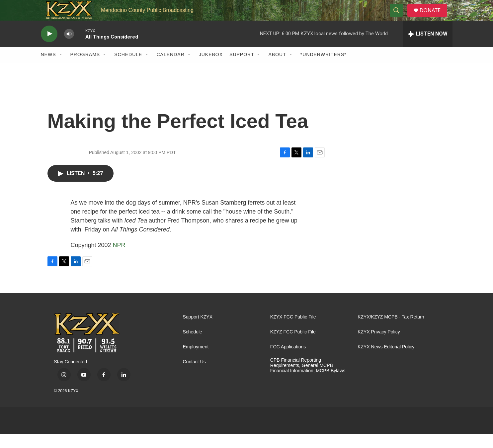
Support (242, 69)
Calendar (170, 69)
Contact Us (194, 376)
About (277, 69)
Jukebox (211, 69)
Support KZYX (198, 331)
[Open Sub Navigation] (61, 69)
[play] (49, 48)
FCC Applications (288, 361)
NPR (119, 259)
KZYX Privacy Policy (379, 346)
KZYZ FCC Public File (293, 346)
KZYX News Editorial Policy (386, 361)
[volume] (69, 48)
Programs (85, 69)
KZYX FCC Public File (293, 331)
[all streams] (428, 48)
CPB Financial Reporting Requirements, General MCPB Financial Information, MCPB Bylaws (308, 380)
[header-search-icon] (399, 18)
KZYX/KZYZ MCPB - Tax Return (391, 331)
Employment (196, 361)
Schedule (128, 69)
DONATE (434, 17)
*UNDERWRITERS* (324, 69)
